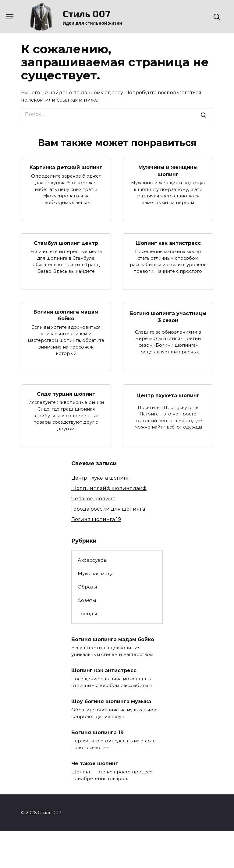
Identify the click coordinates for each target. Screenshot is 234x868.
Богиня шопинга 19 (96, 519)
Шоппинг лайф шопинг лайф (109, 488)
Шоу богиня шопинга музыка (111, 701)
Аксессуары (92, 560)
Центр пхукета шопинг (168, 396)
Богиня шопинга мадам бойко (66, 315)
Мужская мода (96, 573)
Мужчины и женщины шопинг (168, 171)
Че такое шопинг (93, 499)
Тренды (87, 614)
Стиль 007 (87, 13)
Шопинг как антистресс (168, 243)
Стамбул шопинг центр (66, 243)
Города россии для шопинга (108, 509)
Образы (87, 587)
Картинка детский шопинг (66, 167)
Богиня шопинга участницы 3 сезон (168, 317)
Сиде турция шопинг (66, 394)
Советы (87, 600)
